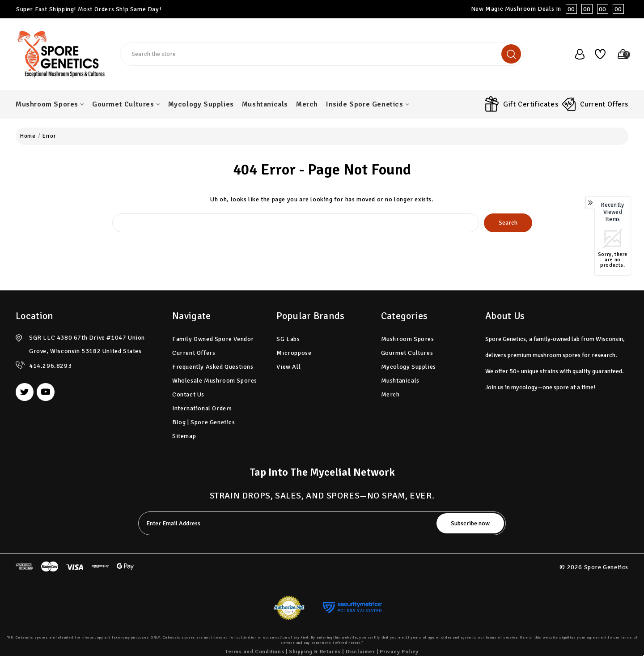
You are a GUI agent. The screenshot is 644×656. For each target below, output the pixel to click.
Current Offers (604, 104)
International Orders (202, 408)
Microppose (294, 353)
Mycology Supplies (201, 104)
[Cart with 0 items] (619, 54)
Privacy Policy (399, 652)
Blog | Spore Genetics (204, 422)
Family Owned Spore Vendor (213, 339)
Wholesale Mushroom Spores (215, 381)
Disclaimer (360, 652)
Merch (307, 104)
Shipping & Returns (315, 652)
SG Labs (288, 339)
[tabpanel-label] (288, 523)
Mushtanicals (265, 104)
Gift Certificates (531, 104)
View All (288, 367)
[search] (511, 54)
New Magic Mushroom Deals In (550, 9)
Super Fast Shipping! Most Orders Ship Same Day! (89, 9)
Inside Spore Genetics (368, 104)
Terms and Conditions (255, 652)
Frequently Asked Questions (213, 367)
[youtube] (46, 392)
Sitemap (184, 436)
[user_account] (576, 54)
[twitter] (25, 392)
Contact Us (188, 394)
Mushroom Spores (50, 104)
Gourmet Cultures (126, 104)
